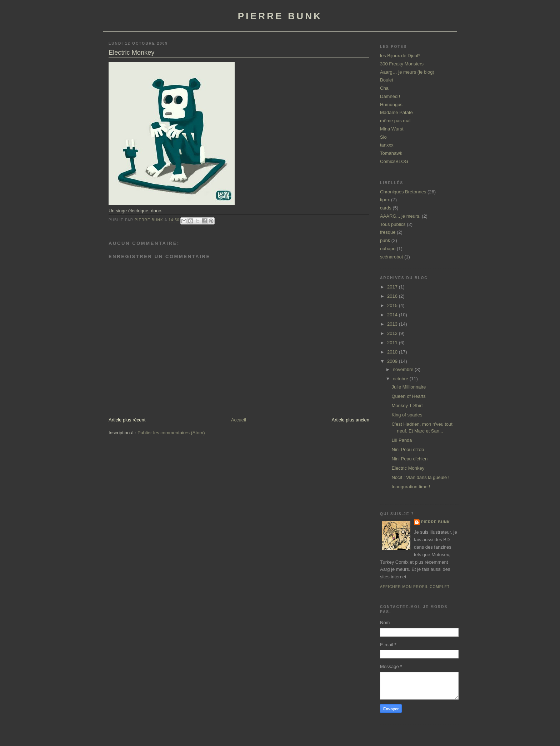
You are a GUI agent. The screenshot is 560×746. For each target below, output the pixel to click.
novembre (404, 369)
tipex (385, 200)
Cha (384, 88)
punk (385, 240)
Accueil (239, 420)
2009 (393, 361)
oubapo (388, 249)
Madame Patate (396, 112)
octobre (401, 379)
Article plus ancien (351, 420)
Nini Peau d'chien (409, 459)
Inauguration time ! (411, 487)
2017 (393, 287)
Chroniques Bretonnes (403, 192)
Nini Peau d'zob (408, 449)
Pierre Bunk (436, 522)
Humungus (391, 105)
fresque (388, 232)
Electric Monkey (408, 468)
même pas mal (395, 121)
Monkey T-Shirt (407, 406)
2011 (393, 343)
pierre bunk (280, 16)
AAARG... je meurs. (400, 216)
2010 (393, 352)
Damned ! (390, 96)
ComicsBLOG (394, 161)
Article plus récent (127, 420)
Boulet (387, 80)
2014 (393, 315)
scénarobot (391, 257)
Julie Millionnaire (409, 387)
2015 (393, 305)
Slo (383, 137)
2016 (393, 296)
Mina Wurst (392, 129)
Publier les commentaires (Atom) (171, 433)
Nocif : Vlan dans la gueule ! (420, 477)
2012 (393, 333)
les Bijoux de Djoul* (400, 56)
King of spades (407, 415)
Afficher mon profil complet (415, 587)
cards (386, 208)
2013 (393, 324)
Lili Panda (402, 440)
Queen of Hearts (408, 396)
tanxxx (387, 145)
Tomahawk (391, 153)
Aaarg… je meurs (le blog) (407, 72)
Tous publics (393, 224)
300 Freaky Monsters (402, 64)
